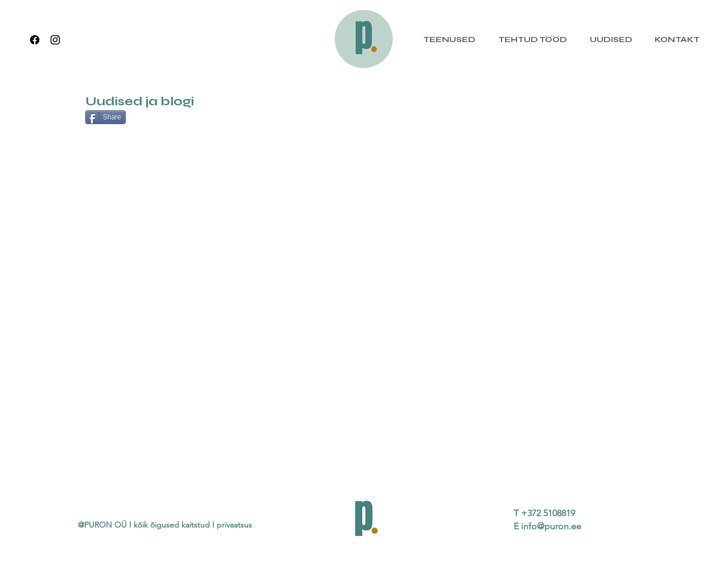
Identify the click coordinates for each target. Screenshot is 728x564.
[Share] (106, 117)
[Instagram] (55, 40)
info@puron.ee (551, 526)
